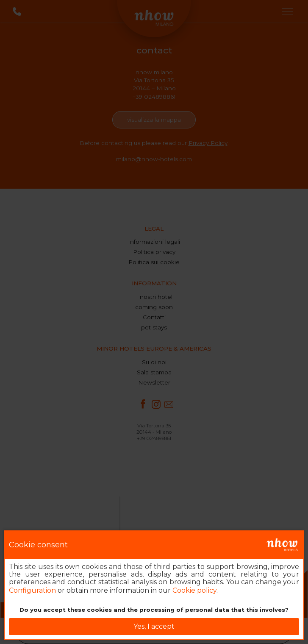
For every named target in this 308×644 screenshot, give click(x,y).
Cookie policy (194, 590)
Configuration (32, 590)
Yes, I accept (154, 626)
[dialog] (154, 585)
